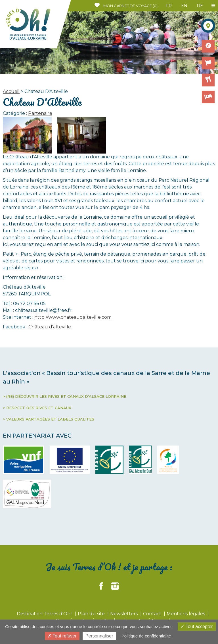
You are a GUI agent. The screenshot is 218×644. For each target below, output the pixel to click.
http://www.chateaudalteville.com (73, 317)
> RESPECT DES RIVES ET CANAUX (37, 408)
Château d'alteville (50, 327)
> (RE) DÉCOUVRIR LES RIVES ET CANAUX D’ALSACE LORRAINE (65, 396)
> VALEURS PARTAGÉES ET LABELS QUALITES (49, 419)
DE (200, 6)
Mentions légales (186, 614)
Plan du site (92, 614)
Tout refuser (62, 636)
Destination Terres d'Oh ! (45, 614)
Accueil (11, 91)
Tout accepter (197, 627)
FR (169, 6)
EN (184, 6)
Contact (153, 614)
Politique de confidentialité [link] (146, 636)
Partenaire (40, 113)
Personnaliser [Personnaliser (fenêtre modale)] (99, 636)
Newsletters (124, 614)
